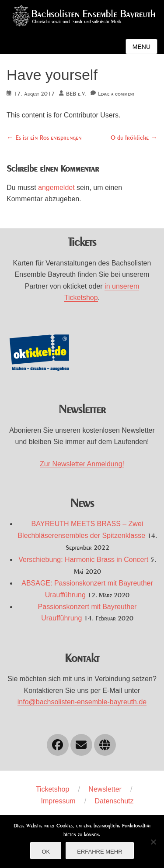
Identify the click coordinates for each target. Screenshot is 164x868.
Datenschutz (114, 801)
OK (46, 852)
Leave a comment (116, 94)
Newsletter (105, 789)
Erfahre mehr (99, 852)
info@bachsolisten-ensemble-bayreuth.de (82, 702)
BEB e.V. (76, 94)
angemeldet (56, 188)
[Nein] (153, 842)
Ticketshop (53, 789)
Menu (141, 47)
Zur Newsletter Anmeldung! (82, 464)
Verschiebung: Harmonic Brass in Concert (83, 560)
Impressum (58, 801)
